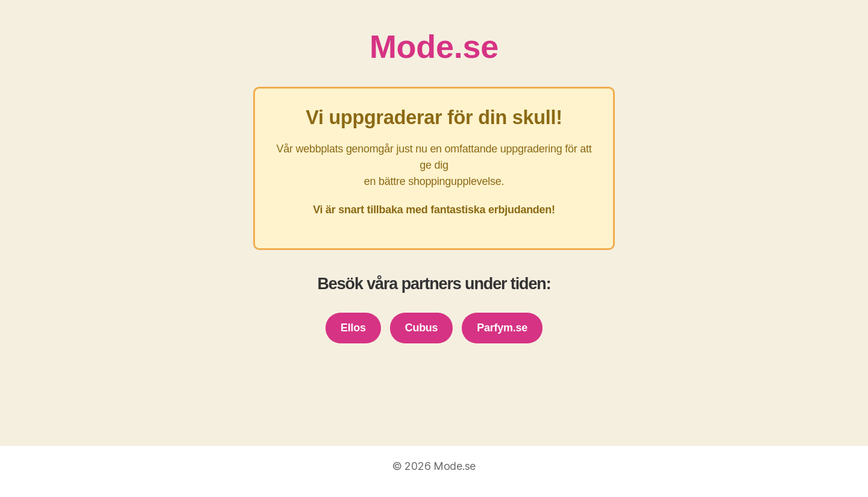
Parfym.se (502, 328)
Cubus (422, 328)
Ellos (353, 328)
